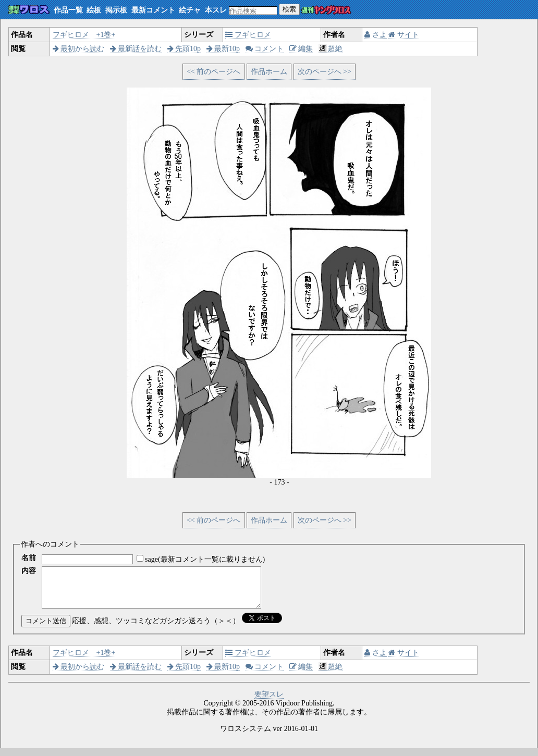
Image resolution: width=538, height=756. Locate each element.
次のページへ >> (325, 72)
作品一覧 (68, 10)
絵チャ (190, 10)
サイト (404, 35)
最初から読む (79, 49)
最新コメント (153, 10)
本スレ (216, 10)
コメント (265, 49)
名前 (29, 558)
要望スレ (269, 702)
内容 (29, 571)
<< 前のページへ (213, 72)
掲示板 (116, 10)
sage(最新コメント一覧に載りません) (205, 559)
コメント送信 (46, 629)
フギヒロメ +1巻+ (84, 35)
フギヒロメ (248, 35)
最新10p (223, 49)
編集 (301, 49)
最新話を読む (136, 49)
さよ (376, 35)
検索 (289, 9)
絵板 (94, 10)
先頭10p (184, 49)
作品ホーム (269, 72)
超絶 (331, 49)
